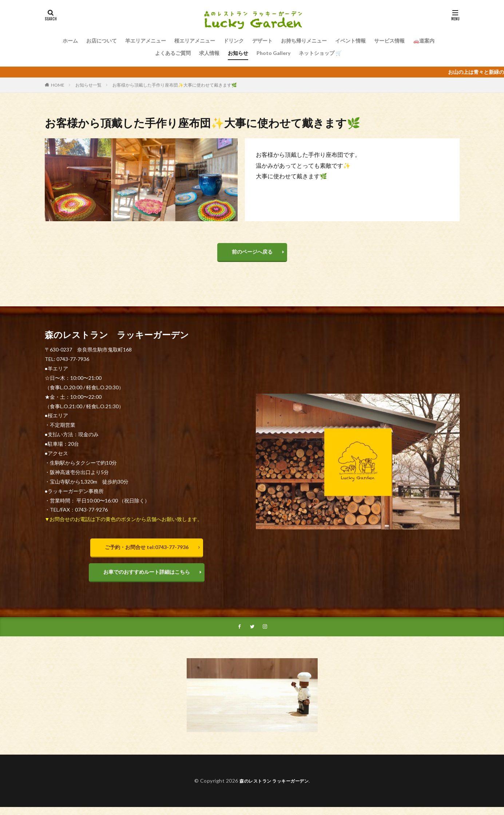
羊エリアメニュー (146, 41)
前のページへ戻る (252, 253)
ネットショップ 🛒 (320, 53)
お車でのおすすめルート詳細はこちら (147, 577)
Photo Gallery (273, 53)
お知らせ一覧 (88, 85)
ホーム (70, 41)
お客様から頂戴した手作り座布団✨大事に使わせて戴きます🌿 (175, 85)
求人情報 (209, 53)
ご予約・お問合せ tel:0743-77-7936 (147, 551)
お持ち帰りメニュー (304, 41)
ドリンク (234, 41)
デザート (262, 41)
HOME (58, 85)
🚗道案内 (424, 41)
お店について (102, 41)
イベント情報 (350, 41)
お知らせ (238, 53)
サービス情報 (389, 41)
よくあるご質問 (173, 53)
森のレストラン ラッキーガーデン (274, 789)
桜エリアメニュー (195, 41)
